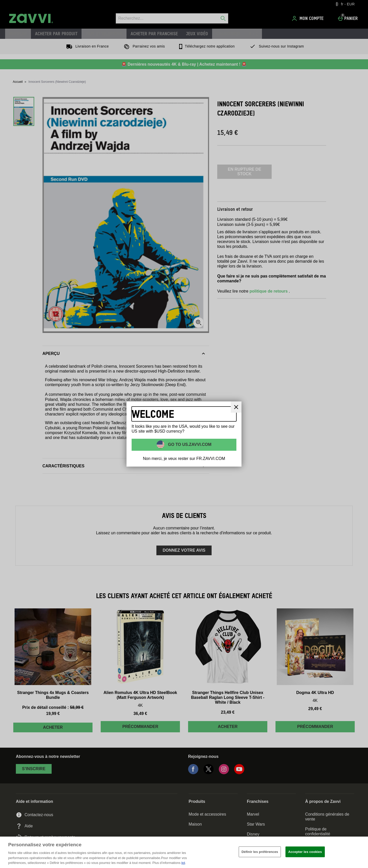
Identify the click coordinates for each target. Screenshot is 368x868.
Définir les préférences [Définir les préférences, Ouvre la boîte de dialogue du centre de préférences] (260, 852)
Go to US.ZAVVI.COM (189, 444)
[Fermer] (360, 852)
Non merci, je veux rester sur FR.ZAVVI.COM (184, 459)
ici (183, 863)
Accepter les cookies (305, 852)
